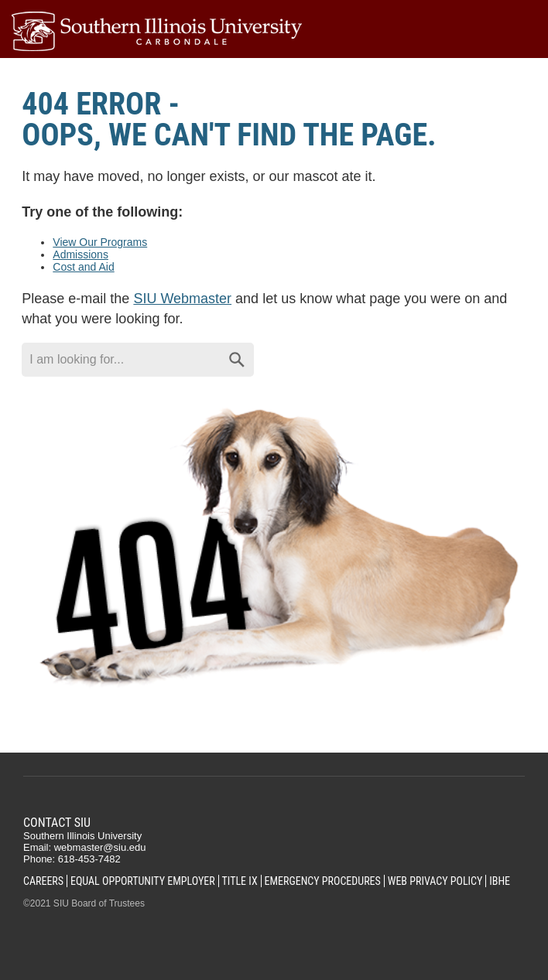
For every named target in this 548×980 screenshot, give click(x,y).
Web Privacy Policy (435, 881)
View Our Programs (100, 242)
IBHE (500, 881)
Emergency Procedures (323, 881)
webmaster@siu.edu (100, 847)
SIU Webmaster (182, 299)
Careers (43, 881)
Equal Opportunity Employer (143, 881)
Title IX (240, 881)
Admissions (80, 254)
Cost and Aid (83, 267)
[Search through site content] (121, 360)
